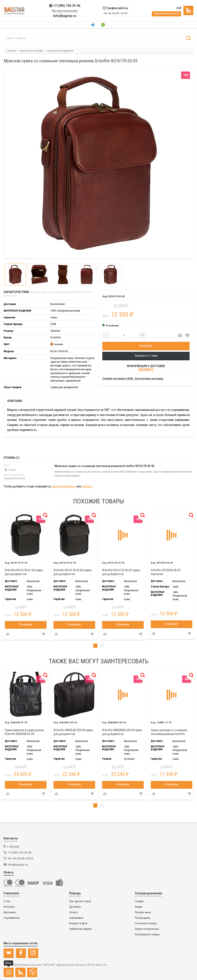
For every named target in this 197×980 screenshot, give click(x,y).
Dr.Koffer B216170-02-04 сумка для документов (72, 572)
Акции (139, 907)
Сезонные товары (146, 923)
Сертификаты (12, 918)
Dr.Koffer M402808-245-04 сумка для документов (122, 732)
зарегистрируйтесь (64, 486)
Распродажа (142, 918)
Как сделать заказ (80, 901)
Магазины (10, 912)
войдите (87, 486)
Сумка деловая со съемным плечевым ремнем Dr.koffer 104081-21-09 (169, 732)
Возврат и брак (78, 923)
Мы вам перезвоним (65, 11)
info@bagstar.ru (65, 16)
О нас (7, 901)
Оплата (74, 912)
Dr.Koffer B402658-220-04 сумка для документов (73, 732)
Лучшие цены (143, 912)
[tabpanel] (26, 576)
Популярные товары (147, 934)
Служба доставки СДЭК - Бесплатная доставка (133, 378)
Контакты (9, 907)
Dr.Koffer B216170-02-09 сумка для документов (121, 572)
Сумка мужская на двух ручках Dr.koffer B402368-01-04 (24, 732)
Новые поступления (147, 929)
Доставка (75, 907)
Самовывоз (76, 918)
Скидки (139, 901)
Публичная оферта (80, 929)
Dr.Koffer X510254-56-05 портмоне (166, 572)
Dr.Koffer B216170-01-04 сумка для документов (24, 572)
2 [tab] (102, 646)
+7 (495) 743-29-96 (65, 6)
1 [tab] (95, 646)
